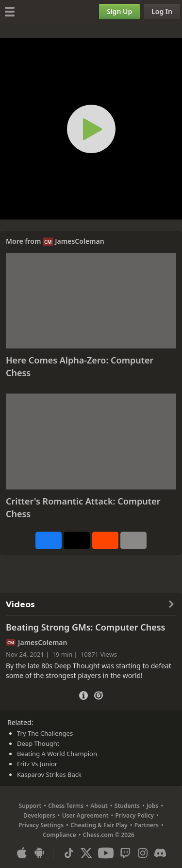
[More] (133, 540)
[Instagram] (143, 853)
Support (30, 806)
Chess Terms (66, 806)
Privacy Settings (41, 825)
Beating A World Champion (57, 754)
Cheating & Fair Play (99, 825)
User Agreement (85, 815)
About (99, 806)
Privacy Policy (135, 815)
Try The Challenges (45, 733)
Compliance (59, 835)
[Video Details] (83, 694)
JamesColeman (79, 241)
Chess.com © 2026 (109, 835)
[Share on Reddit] (105, 540)
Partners (147, 825)
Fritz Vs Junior (37, 764)
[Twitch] (125, 853)
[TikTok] (69, 853)
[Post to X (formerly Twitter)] (77, 540)
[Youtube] (106, 853)
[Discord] (160, 853)
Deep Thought (38, 743)
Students (127, 806)
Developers (39, 815)
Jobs (153, 806)
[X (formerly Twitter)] (86, 853)
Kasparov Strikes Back (49, 774)
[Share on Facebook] (49, 540)
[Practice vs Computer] (99, 694)
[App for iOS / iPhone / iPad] (22, 853)
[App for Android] (39, 853)
